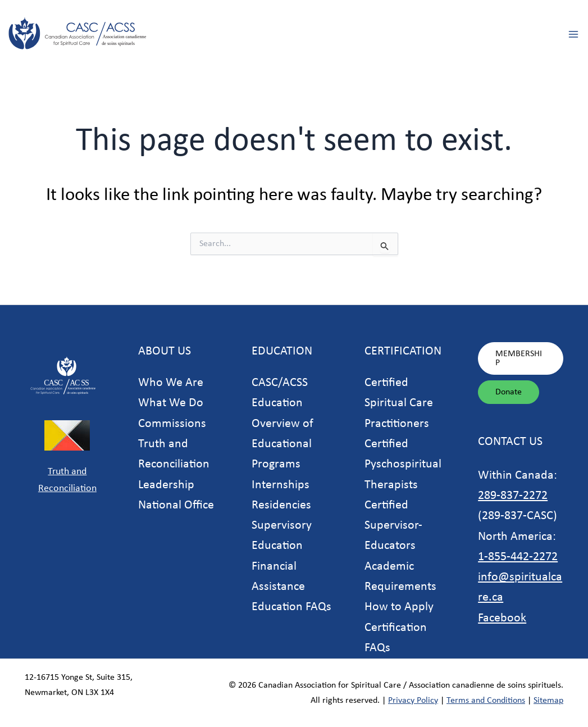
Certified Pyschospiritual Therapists (403, 465)
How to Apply (399, 607)
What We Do (171, 403)
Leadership (166, 485)
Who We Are (171, 383)
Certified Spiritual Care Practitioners (399, 403)
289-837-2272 (513, 496)
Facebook (502, 618)
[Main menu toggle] (573, 34)
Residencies (281, 505)
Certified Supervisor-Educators (393, 526)
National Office (176, 505)
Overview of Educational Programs (282, 444)
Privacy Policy (413, 701)
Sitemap (548, 701)
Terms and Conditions (486, 701)
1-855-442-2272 (518, 557)
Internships (281, 485)
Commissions (172, 424)
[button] (521, 358)
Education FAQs (291, 607)
